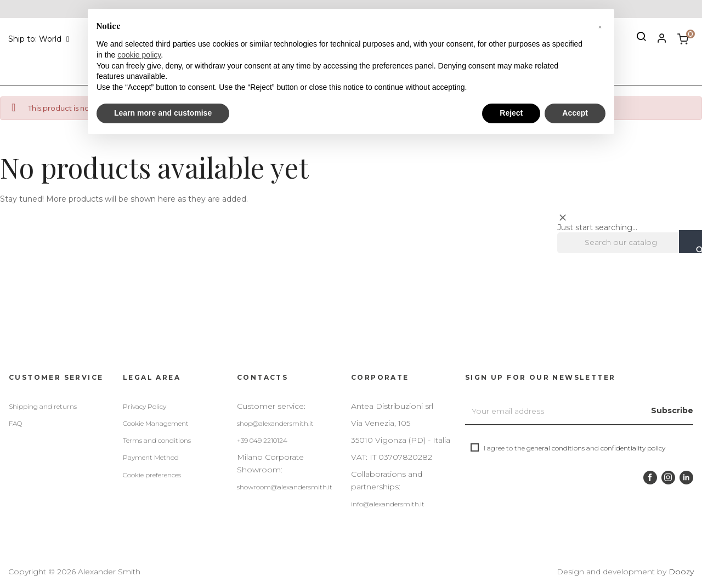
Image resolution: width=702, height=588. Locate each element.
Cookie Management (156, 423)
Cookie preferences (152, 475)
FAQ (15, 423)
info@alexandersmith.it (388, 504)
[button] (600, 26)
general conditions (556, 448)
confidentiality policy (633, 448)
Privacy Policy (145, 406)
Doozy (681, 572)
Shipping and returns (43, 406)
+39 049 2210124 (262, 440)
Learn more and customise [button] (163, 113)
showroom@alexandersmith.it (285, 487)
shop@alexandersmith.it (275, 423)
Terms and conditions (157, 440)
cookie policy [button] (139, 55)
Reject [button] (511, 113)
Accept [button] (575, 113)
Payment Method (151, 457)
